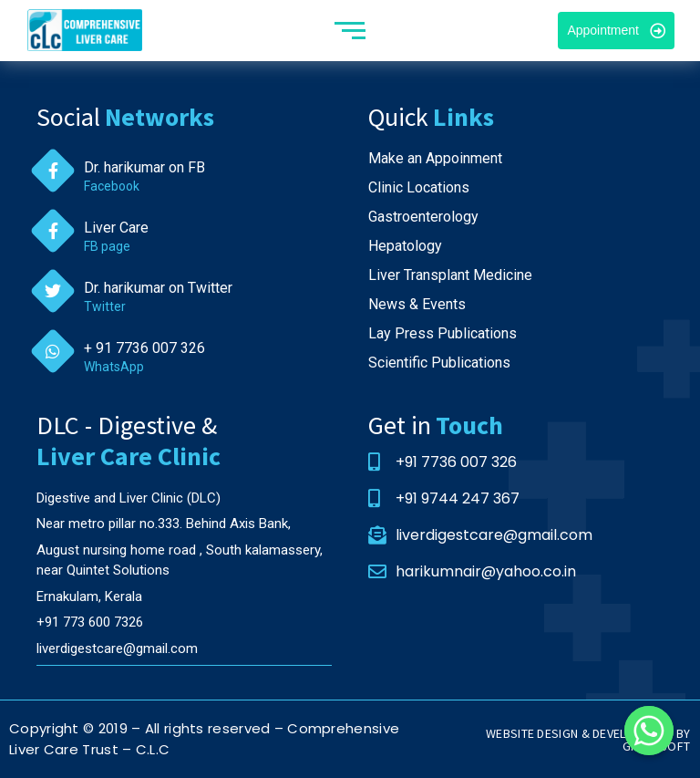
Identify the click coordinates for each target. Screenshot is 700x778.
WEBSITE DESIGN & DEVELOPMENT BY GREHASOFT (588, 740)
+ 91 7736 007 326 (144, 348)
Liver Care (116, 228)
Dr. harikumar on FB (144, 167)
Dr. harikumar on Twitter (158, 288)
